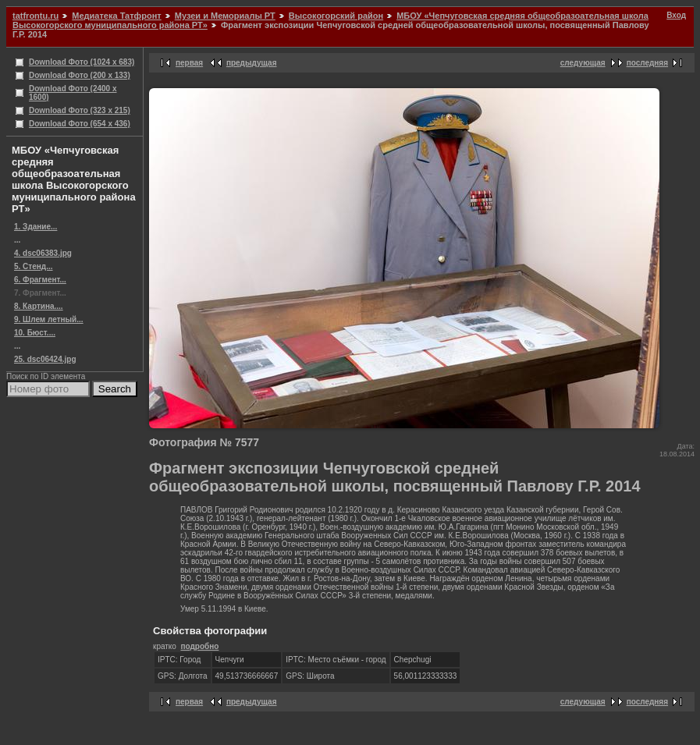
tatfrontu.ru (36, 16)
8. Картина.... (39, 306)
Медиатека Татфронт (116, 16)
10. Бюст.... (35, 333)
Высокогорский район (336, 16)
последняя (647, 63)
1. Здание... (36, 227)
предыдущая (252, 63)
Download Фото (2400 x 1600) (73, 93)
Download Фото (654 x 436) (80, 124)
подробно (199, 646)
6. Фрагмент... (40, 280)
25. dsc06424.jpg (45, 359)
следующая (583, 63)
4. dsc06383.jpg (43, 253)
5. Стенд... (34, 266)
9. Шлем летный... (49, 319)
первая (189, 63)
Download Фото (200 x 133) (80, 75)
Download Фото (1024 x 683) (82, 62)
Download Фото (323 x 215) (80, 110)
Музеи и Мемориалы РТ (225, 16)
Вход (676, 15)
